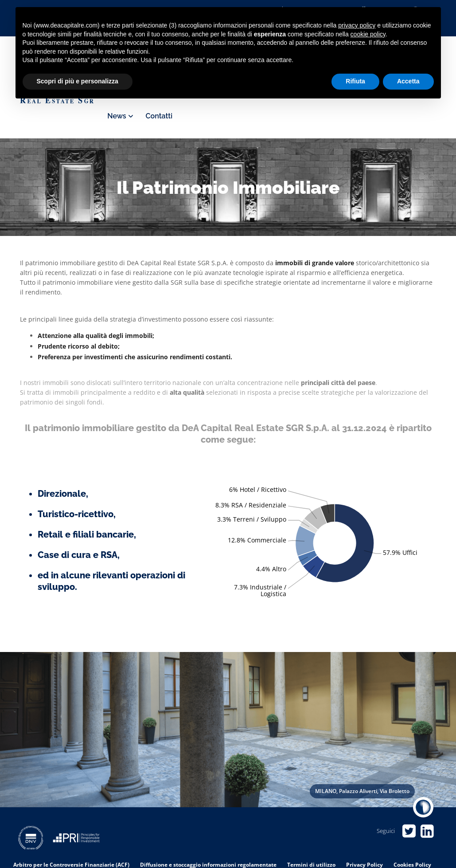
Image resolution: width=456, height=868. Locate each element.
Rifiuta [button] (355, 81)
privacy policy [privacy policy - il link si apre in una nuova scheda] (357, 25)
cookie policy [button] (368, 34)
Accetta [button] (408, 81)
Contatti (159, 116)
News (120, 116)
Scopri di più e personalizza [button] (78, 81)
